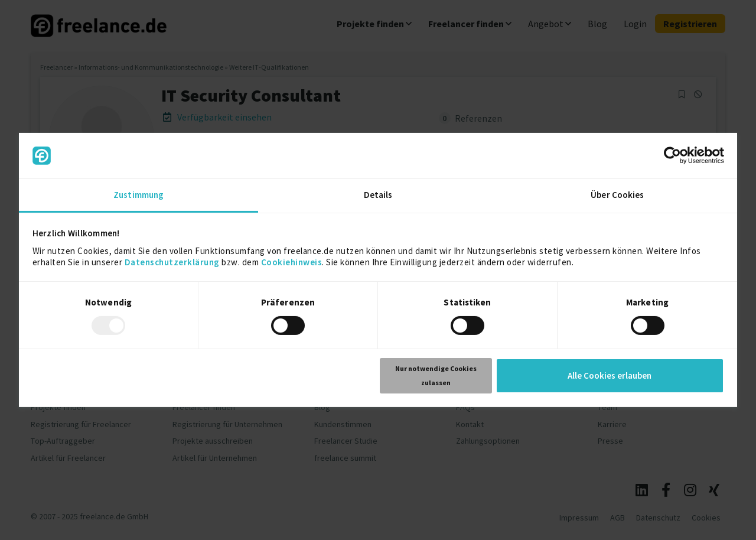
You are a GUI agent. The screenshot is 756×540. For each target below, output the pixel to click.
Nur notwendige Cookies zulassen (436, 375)
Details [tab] (378, 195)
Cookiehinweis (292, 262)
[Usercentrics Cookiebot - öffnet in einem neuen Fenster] (672, 155)
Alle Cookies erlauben (610, 375)
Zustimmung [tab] (139, 195)
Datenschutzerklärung (172, 262)
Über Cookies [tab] (617, 195)
